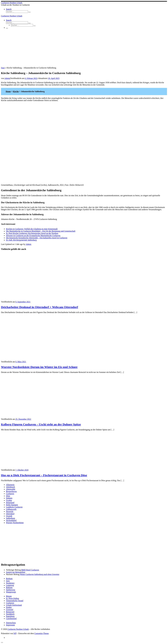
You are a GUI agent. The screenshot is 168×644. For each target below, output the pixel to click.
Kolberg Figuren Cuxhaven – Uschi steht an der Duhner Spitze (41, 424)
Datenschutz (11, 623)
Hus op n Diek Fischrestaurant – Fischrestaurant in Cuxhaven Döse (44, 475)
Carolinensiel (11, 619)
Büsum (9, 596)
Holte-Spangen (12, 505)
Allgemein (10, 485)
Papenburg (10, 616)
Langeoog (10, 585)
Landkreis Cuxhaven (14, 507)
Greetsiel (10, 610)
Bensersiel (10, 612)
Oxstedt (9, 516)
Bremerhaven (11, 491)
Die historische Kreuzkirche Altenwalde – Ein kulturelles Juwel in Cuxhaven (37, 238)
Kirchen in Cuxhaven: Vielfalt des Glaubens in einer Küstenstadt (32, 229)
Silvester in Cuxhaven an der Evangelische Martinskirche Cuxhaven (33, 236)
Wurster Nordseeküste (15, 523)
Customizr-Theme (42, 633)
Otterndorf (10, 514)
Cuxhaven (10, 494)
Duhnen (9, 498)
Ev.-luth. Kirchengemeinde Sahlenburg (21, 240)
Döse (8, 496)
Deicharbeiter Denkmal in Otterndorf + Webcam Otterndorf (39, 307)
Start (3, 68)
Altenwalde (11, 489)
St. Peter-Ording (12, 598)
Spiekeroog (11, 590)
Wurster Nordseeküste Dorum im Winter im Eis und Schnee (39, 367)
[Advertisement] (84, 48)
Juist (8, 581)
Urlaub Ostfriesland (14, 605)
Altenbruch (10, 487)
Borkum (9, 579)
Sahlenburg (11, 518)
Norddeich (10, 614)
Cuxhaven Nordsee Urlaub (18, 629)
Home (8, 91)
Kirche (16, 91)
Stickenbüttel (11, 520)
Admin (7, 78)
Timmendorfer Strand (15, 601)
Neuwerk (10, 511)
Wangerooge (11, 592)
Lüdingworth (11, 509)
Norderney (10, 583)
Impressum (10, 625)
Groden (9, 500)
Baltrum (9, 588)
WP (15, 633)
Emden (9, 607)
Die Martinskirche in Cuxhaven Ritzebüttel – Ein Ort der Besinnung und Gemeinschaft (41, 231)
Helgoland (10, 503)
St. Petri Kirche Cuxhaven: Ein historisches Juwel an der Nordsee (32, 233)
